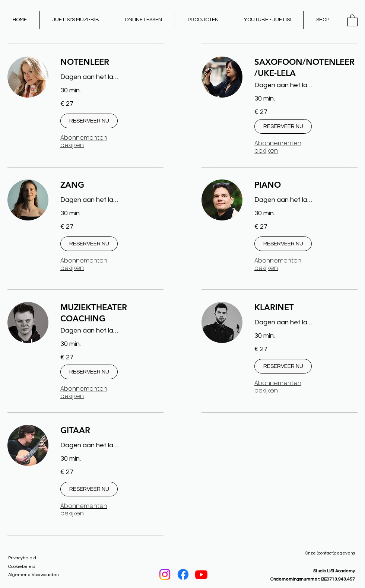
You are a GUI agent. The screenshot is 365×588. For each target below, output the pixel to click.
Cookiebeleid (22, 567)
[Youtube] (201, 574)
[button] (352, 20)
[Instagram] (165, 574)
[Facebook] (183, 574)
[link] (112, 62)
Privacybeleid (22, 558)
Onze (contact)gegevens (330, 553)
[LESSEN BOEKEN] (183, 557)
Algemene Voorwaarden (34, 575)
